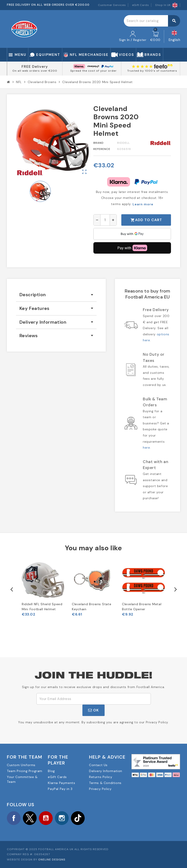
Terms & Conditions (105, 783)
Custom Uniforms (21, 765)
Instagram (62, 818)
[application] (132, 234)
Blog (51, 771)
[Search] (152, 21)
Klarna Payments (61, 783)
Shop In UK (166, 5)
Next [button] (175, 589)
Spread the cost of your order (93, 71)
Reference (102, 149)
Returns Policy (101, 777)
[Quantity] (105, 220)
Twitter (30, 818)
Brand (99, 143)
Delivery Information (106, 771)
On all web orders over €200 (35, 71)
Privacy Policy (100, 789)
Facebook (14, 818)
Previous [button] (12, 589)
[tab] (56, 295)
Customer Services (112, 5)
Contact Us (98, 765)
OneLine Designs (52, 860)
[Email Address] (94, 699)
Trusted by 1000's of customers (152, 71)
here (146, 448)
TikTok (78, 818)
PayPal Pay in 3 (60, 789)
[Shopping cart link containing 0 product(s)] (155, 36)
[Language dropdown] (175, 37)
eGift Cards (141, 5)
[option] (43, 587)
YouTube (46, 818)
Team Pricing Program (25, 771)
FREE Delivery (35, 66)
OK (93, 710)
